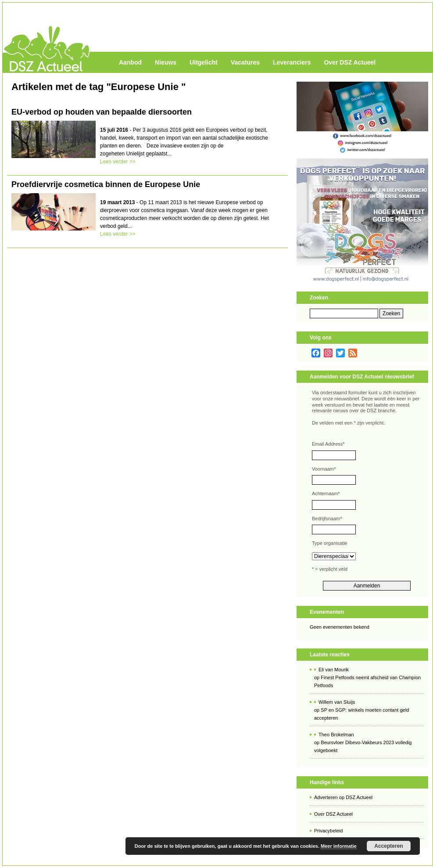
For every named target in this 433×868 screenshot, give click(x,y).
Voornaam (324, 469)
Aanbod (130, 62)
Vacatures (245, 62)
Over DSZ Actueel (350, 62)
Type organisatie (330, 543)
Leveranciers (292, 62)
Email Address (328, 444)
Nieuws (166, 62)
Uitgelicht (204, 62)
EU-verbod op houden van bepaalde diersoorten (102, 112)
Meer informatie (339, 846)
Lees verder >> (118, 162)
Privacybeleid (328, 831)
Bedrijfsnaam (327, 519)
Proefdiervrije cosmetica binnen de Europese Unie (106, 184)
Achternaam (326, 493)
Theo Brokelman (336, 735)
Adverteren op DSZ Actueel (343, 797)
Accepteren (388, 846)
